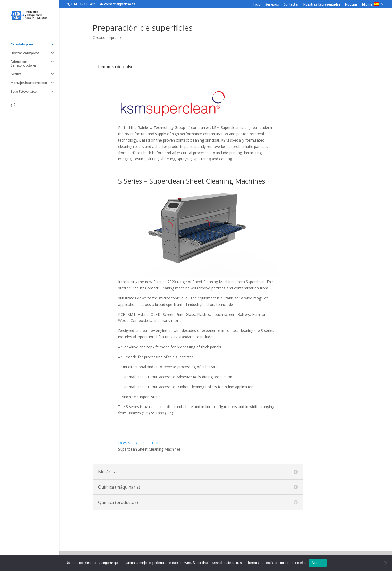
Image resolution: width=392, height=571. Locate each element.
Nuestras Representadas (322, 5)
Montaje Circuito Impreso (29, 83)
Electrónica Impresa (25, 53)
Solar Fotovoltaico (23, 92)
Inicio (257, 5)
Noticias (351, 5)
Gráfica (16, 74)
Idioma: (371, 4)
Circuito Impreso (22, 44)
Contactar (291, 5)
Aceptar (318, 563)
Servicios (272, 5)
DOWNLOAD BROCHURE (140, 443)
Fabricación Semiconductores (23, 64)
